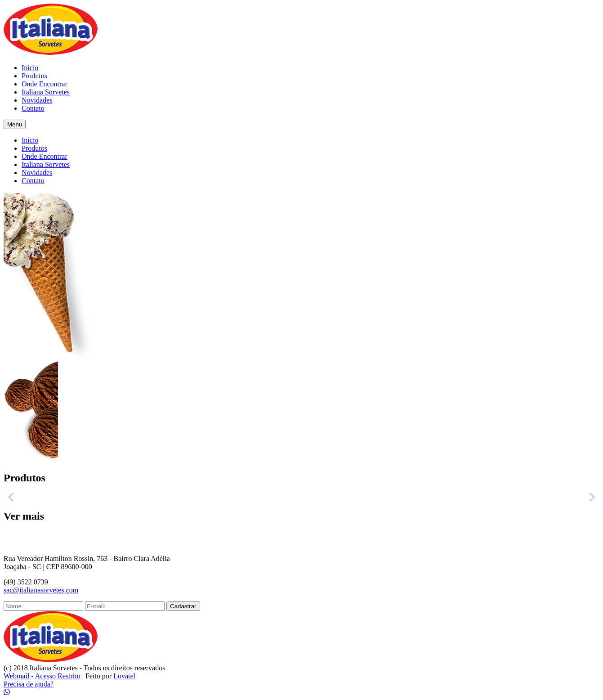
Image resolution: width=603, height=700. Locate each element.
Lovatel (124, 676)
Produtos (34, 76)
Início (30, 68)
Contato (33, 108)
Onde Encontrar (45, 84)
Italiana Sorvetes (46, 92)
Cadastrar (183, 606)
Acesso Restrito (58, 676)
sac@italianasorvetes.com (41, 590)
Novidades (37, 100)
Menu (15, 124)
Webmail (16, 676)
